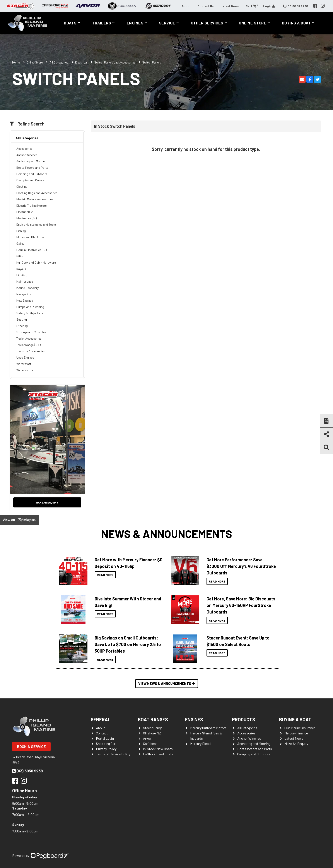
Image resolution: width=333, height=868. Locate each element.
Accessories (24, 149)
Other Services (207, 23)
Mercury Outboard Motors (208, 728)
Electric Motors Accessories (35, 199)
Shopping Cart (106, 743)
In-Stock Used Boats (158, 754)
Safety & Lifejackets (30, 313)
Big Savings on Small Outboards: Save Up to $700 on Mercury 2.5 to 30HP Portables (128, 644)
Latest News (230, 6)
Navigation (24, 294)
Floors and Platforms (30, 237)
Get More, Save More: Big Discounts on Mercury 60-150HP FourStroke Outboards (241, 605)
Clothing (22, 186)
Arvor (147, 738)
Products (244, 719)
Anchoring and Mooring (31, 161)
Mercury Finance (296, 733)
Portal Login (105, 738)
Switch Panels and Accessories (115, 62)
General (101, 719)
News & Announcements (167, 534)
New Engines (25, 300)
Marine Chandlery (27, 288)
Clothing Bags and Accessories (37, 193)
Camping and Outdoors (32, 174)
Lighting (22, 275)
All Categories (59, 62)
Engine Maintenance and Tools (36, 224)
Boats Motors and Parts (32, 168)
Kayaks (21, 269)
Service (167, 23)
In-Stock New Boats (158, 749)
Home (16, 62)
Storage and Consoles (31, 332)
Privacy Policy (106, 749)
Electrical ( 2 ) (25, 212)
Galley (20, 243)
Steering (22, 326)
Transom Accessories (31, 351)
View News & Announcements (167, 683)
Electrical (81, 62)
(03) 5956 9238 (27, 771)
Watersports (25, 370)
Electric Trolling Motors (32, 205)
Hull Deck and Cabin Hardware (36, 262)
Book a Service (31, 746)
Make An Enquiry (296, 743)
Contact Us (206, 6)
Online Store (253, 23)
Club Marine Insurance (300, 728)
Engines (135, 23)
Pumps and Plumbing (30, 307)
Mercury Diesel (201, 743)
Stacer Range (153, 728)
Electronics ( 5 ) (26, 218)
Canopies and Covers (30, 180)
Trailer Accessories (29, 338)
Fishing (21, 231)
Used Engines (25, 357)
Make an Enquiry (47, 502)
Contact (102, 733)
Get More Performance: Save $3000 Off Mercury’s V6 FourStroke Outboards (241, 566)
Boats (70, 23)
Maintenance (25, 281)
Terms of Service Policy (113, 754)
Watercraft (24, 364)
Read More (105, 575)
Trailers (102, 23)
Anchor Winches (27, 155)
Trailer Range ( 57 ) (28, 345)
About (186, 6)
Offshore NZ (152, 733)
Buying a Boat (296, 23)
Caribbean (150, 743)
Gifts (20, 256)
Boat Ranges (153, 719)
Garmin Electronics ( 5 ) (32, 250)
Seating (22, 319)
